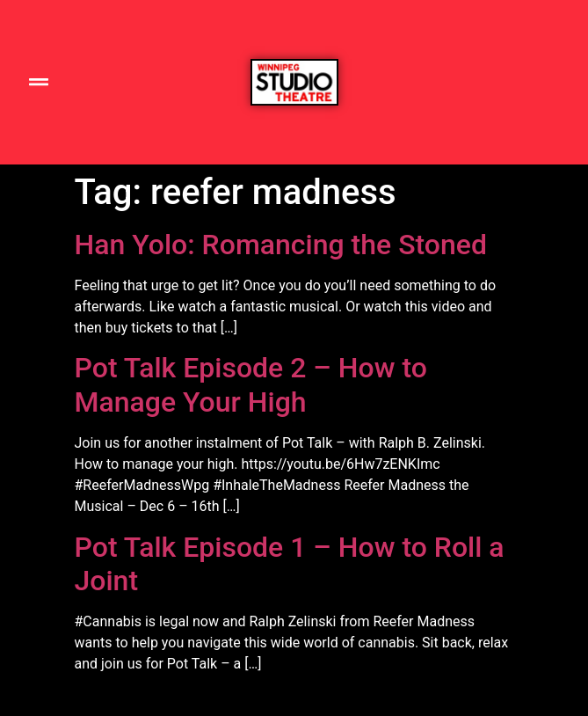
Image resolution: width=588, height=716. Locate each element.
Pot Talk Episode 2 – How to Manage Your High (251, 384)
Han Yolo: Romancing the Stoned (281, 245)
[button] (39, 82)
